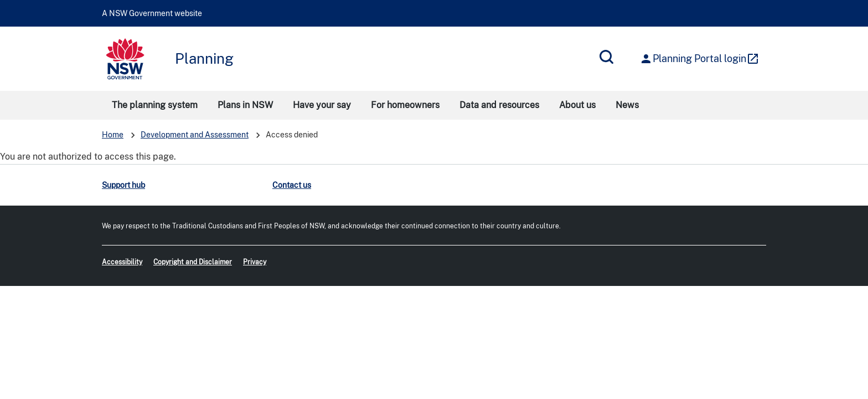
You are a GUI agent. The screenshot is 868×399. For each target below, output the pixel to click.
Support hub (123, 185)
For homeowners (405, 105)
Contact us (292, 185)
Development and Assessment (195, 135)
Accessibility (122, 262)
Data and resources (499, 105)
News (627, 105)
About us (577, 105)
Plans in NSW (245, 105)
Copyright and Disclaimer (193, 262)
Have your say (322, 105)
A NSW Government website (152, 13)
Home (113, 135)
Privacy (255, 262)
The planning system (155, 105)
